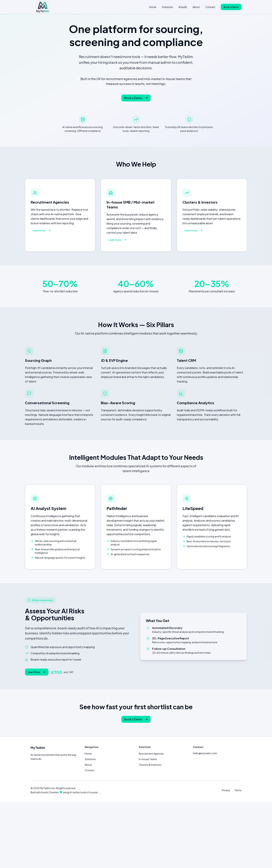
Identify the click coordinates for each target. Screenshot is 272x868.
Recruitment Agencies (151, 754)
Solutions (167, 7)
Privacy (226, 790)
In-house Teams (148, 759)
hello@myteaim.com (205, 753)
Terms (238, 790)
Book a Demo (231, 7)
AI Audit (183, 7)
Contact (210, 7)
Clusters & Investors (150, 765)
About (196, 7)
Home (153, 7)
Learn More (37, 672)
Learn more (42, 230)
